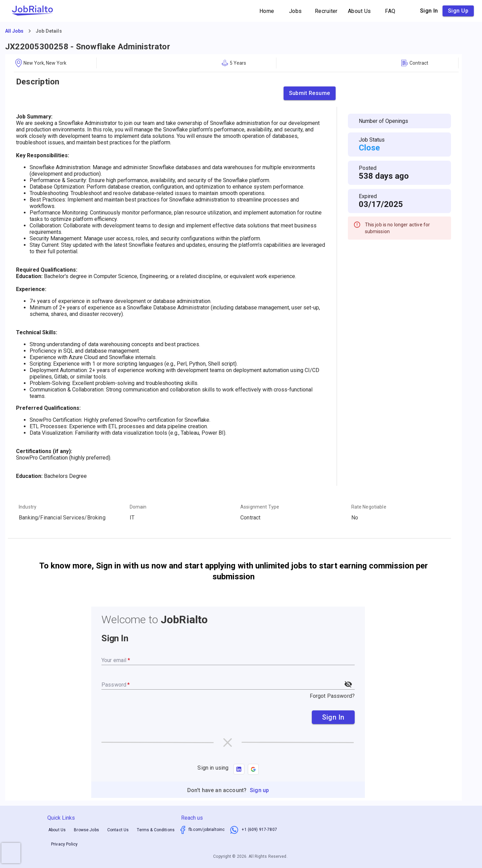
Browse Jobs (86, 830)
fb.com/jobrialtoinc (207, 830)
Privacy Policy (64, 844)
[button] (253, 769)
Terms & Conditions (156, 830)
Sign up (458, 11)
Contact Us (118, 830)
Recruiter (326, 11)
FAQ (390, 11)
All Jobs (14, 31)
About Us (359, 11)
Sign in (429, 11)
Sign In (333, 717)
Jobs (295, 11)
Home (267, 11)
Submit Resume (310, 93)
